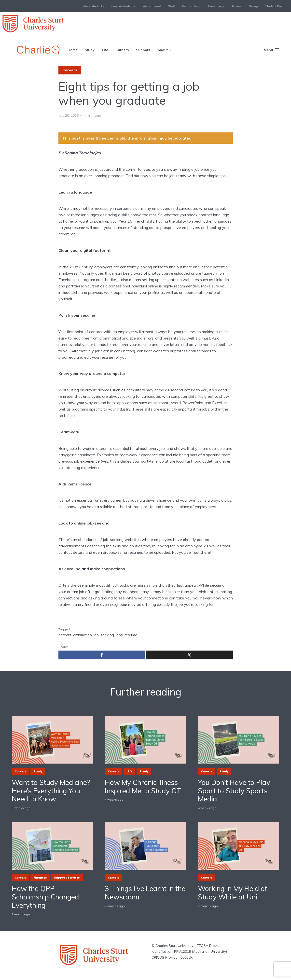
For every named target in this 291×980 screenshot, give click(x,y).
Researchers (191, 6)
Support (143, 50)
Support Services (67, 878)
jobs (119, 635)
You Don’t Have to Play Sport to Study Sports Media (234, 791)
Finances (40, 878)
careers (65, 635)
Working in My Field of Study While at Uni (233, 893)
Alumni (236, 6)
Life (105, 50)
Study (90, 50)
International (152, 6)
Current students (123, 6)
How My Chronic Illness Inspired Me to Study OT (143, 787)
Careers (122, 50)
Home (72, 50)
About (163, 50)
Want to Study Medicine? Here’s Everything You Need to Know (51, 791)
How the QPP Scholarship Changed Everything (45, 897)
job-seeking (104, 635)
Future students (93, 6)
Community (216, 6)
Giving (253, 6)
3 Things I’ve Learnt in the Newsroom (145, 893)
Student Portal (276, 6)
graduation (83, 635)
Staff (171, 6)
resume (131, 635)
